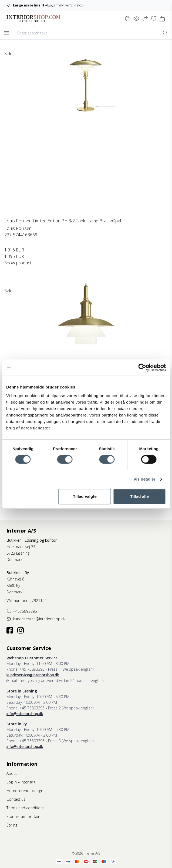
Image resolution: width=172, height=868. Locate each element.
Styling (12, 825)
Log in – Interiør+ (21, 782)
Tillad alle (139, 496)
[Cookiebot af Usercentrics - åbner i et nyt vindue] (142, 367)
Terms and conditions (26, 808)
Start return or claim (24, 816)
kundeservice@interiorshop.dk (33, 675)
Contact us (16, 799)
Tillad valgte (85, 496)
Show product (18, 263)
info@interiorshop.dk (25, 714)
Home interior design (25, 791)
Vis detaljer (145, 479)
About (12, 773)
